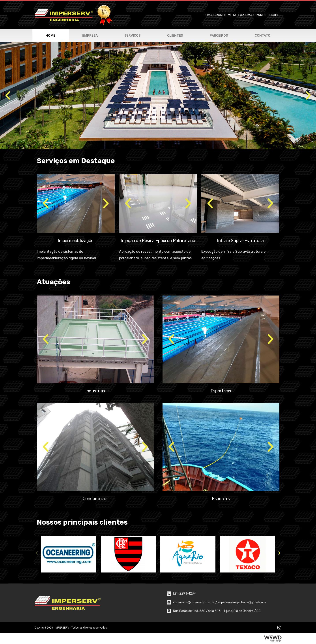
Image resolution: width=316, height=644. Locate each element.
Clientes (175, 36)
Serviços (133, 36)
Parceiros (219, 36)
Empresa (90, 36)
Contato (263, 36)
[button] (8, 96)
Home (50, 36)
